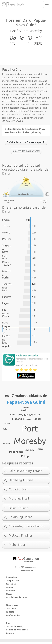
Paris (5, 290)
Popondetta (16, 452)
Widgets (10, 612)
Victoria (6, 233)
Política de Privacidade (17, 630)
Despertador (12, 577)
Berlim (6, 277)
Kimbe (32, 450)
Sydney (6, 220)
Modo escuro (12, 605)
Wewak (7, 424)
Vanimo (26, 407)
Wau (5, 429)
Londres (7, 297)
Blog (8, 623)
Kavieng (6, 443)
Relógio (10, 587)
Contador (11, 591)
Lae (26, 450)
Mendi (37, 419)
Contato (10, 633)
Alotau (40, 449)
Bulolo (24, 410)
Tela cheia (11, 609)
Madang (17, 419)
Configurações (13, 615)
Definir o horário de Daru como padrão (26, 142)
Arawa (27, 419)
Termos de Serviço (15, 626)
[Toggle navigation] (47, 4)
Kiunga (37, 414)
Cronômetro (12, 584)
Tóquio (6, 226)
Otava (5, 316)
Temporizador (13, 581)
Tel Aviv (7, 265)
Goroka (13, 415)
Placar (9, 594)
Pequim (7, 239)
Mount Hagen (26, 415)
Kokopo (26, 456)
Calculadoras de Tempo (17, 597)
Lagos (5, 303)
